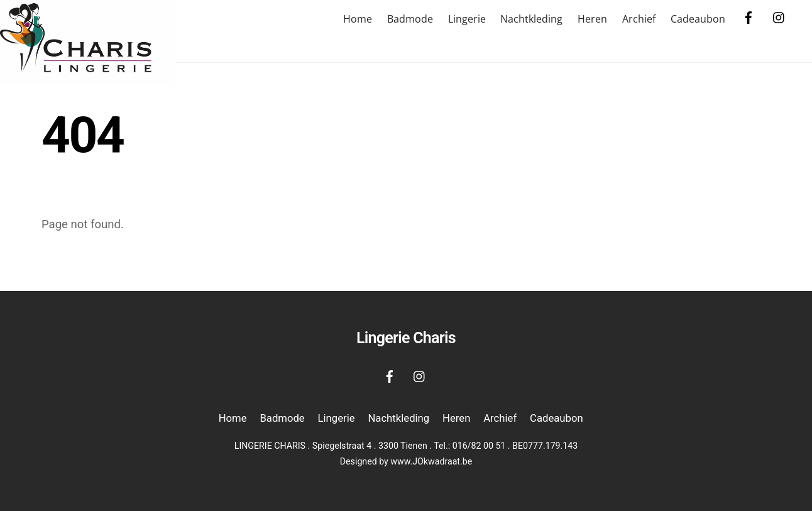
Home (358, 19)
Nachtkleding (531, 19)
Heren (592, 19)
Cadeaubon (698, 19)
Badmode (410, 19)
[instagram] (779, 16)
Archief (639, 19)
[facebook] (749, 16)
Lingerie (467, 19)
